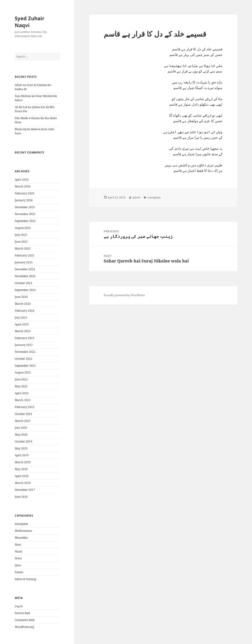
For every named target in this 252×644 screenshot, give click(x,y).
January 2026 (24, 200)
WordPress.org (24, 627)
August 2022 (23, 372)
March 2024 (23, 304)
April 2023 (22, 324)
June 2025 (21, 242)
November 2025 (25, 214)
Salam (19, 572)
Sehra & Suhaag (25, 579)
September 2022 (25, 366)
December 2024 (25, 269)
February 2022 (24, 407)
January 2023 (24, 345)
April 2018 (22, 476)
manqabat (21, 524)
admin (136, 197)
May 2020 (21, 435)
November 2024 (25, 276)
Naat (18, 545)
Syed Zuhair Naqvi (30, 22)
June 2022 (21, 379)
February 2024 (24, 311)
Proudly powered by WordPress (124, 295)
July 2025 (21, 235)
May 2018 (21, 469)
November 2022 (25, 352)
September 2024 (25, 290)
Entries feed (22, 613)
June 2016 (21, 497)
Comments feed (24, 620)
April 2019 (22, 455)
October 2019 (23, 441)
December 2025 (25, 207)
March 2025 (23, 249)
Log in (19, 606)
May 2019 (21, 448)
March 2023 (23, 331)
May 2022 (21, 386)
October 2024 (23, 283)
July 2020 (21, 428)
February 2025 (24, 255)
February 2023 (24, 338)
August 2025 (23, 228)
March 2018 (23, 483)
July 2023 (21, 318)
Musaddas (21, 538)
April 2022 (22, 393)
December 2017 (25, 490)
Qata (18, 565)
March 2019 (23, 462)
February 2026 (24, 193)
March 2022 (23, 400)
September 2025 (25, 221)
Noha (18, 558)
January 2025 (24, 262)
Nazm (19, 551)
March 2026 (23, 186)
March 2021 (23, 421)
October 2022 (23, 359)
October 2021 (23, 414)
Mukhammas (23, 531)
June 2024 (21, 297)
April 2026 (22, 180)
